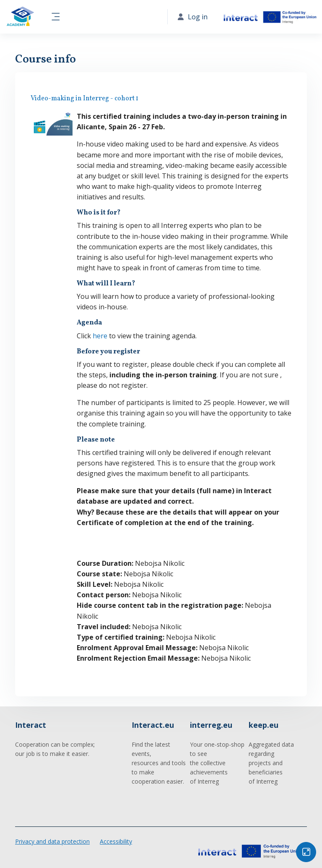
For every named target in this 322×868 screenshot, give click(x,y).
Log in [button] (193, 17)
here (100, 336)
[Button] (306, 852)
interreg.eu (211, 725)
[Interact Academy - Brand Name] (20, 17)
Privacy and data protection (52, 841)
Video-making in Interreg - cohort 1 (84, 99)
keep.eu (264, 725)
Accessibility (116, 841)
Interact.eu (153, 725)
